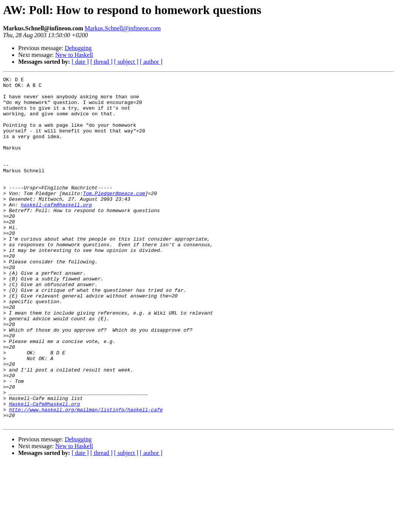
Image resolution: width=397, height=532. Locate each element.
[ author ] (151, 62)
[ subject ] (126, 62)
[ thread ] (101, 62)
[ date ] (80, 62)
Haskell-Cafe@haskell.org (45, 470)
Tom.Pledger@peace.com (114, 217)
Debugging (78, 48)
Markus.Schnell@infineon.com (122, 28)
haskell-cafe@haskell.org (56, 231)
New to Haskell (74, 55)
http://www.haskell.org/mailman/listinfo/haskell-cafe (86, 477)
